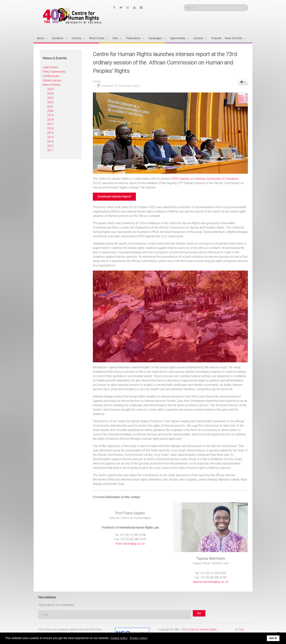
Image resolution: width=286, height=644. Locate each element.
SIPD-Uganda (180, 179)
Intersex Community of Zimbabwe (217, 179)
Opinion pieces (52, 80)
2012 (50, 146)
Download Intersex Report (114, 197)
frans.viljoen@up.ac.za (130, 544)
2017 (50, 124)
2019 (50, 115)
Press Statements (54, 72)
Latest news (50, 67)
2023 (50, 98)
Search (184, 5)
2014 (50, 137)
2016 (50, 128)
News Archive (51, 85)
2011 (50, 150)
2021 (50, 107)
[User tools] (243, 82)
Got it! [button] (273, 638)
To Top (239, 630)
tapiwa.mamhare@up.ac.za (210, 582)
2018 (50, 120)
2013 (50, 142)
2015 (50, 133)
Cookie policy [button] (119, 638)
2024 (50, 93)
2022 (50, 102)
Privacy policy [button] (139, 638)
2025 (50, 89)
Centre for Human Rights (202, 630)
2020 (50, 111)
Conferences (51, 76)
